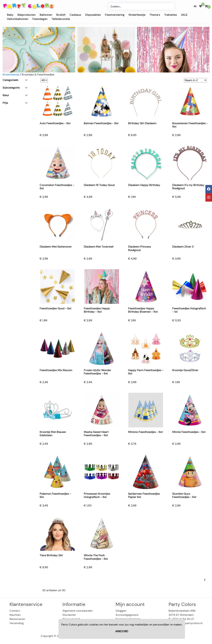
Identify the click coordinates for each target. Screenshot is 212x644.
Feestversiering (115, 15)
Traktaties (171, 15)
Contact (15, 611)
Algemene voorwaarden (78, 611)
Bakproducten (26, 15)
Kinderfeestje (137, 15)
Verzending (17, 623)
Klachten (15, 615)
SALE (184, 15)
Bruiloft (61, 15)
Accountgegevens (127, 615)
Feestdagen (40, 19)
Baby (10, 15)
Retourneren (17, 619)
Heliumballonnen (18, 19)
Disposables (93, 15)
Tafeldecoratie (61, 19)
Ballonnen (46, 15)
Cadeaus (75, 15)
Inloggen (121, 611)
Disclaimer (69, 615)
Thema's (155, 15)
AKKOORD (122, 631)
